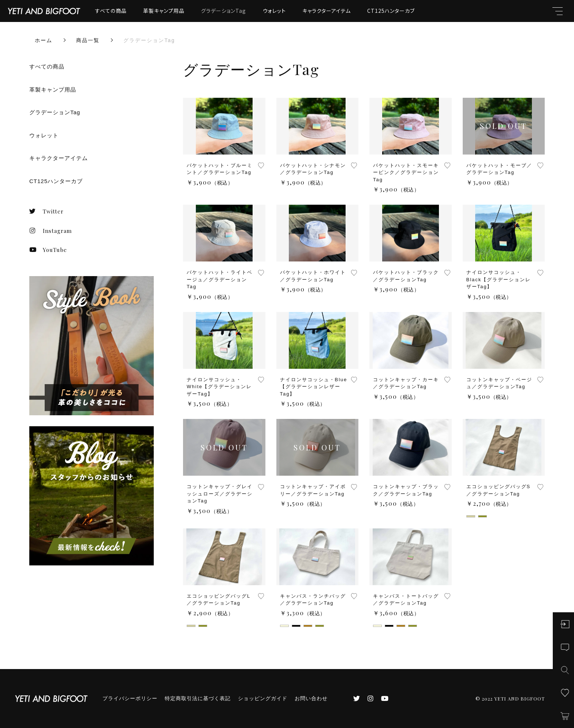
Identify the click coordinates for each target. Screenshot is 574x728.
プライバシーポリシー (130, 698)
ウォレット (274, 11)
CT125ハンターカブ (391, 11)
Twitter (46, 211)
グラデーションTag (223, 11)
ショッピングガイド (263, 698)
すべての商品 (111, 11)
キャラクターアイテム (327, 11)
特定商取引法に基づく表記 (198, 698)
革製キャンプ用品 (164, 11)
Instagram (51, 231)
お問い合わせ (311, 698)
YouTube (48, 250)
